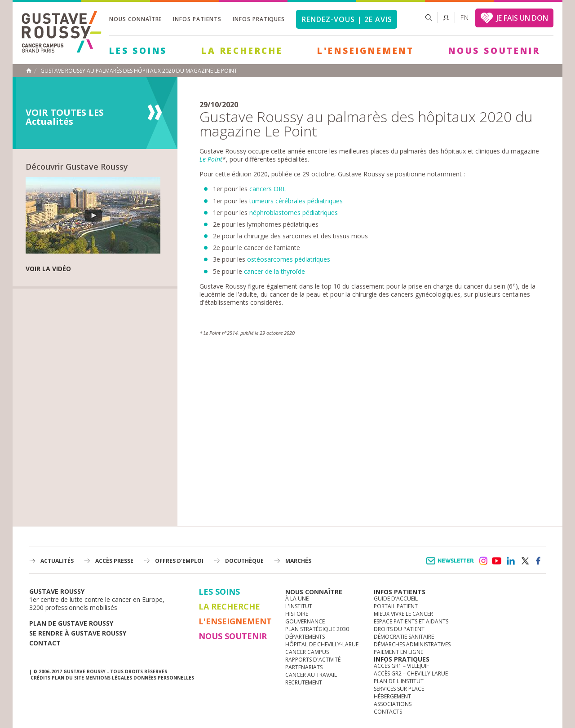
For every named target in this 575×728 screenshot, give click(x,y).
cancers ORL (268, 189)
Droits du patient (399, 629)
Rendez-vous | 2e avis (347, 19)
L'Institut (299, 606)
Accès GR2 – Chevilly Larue (411, 673)
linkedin (511, 561)
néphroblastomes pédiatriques (294, 213)
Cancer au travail (311, 675)
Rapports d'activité (313, 660)
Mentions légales (109, 678)
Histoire (297, 614)
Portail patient (396, 606)
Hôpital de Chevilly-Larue (322, 644)
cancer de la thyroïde (274, 271)
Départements (305, 637)
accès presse (114, 561)
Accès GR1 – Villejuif (401, 666)
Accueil (29, 70)
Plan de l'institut (399, 681)
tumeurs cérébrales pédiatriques (296, 201)
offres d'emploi (179, 561)
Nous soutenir (494, 51)
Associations (393, 704)
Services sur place (399, 689)
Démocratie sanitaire (404, 637)
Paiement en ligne (398, 652)
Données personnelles (164, 678)
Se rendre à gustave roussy (78, 633)
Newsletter (452, 565)
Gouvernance (305, 621)
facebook (539, 561)
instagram (483, 561)
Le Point (211, 159)
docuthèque (244, 561)
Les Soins (138, 51)
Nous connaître (135, 19)
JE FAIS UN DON (522, 18)
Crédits (40, 678)
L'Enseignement (366, 51)
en (464, 18)
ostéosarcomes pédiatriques (289, 259)
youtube (497, 561)
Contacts (388, 712)
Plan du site (68, 678)
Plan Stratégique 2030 (317, 629)
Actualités (57, 561)
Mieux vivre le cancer (403, 614)
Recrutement (304, 682)
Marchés (298, 561)
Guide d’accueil (396, 599)
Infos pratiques (259, 19)
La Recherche (242, 51)
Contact (45, 643)
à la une (297, 599)
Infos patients (197, 19)
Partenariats (304, 667)
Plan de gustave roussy (71, 623)
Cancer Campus (307, 652)
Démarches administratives (412, 644)
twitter (525, 561)
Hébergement (392, 696)
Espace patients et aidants (411, 621)
